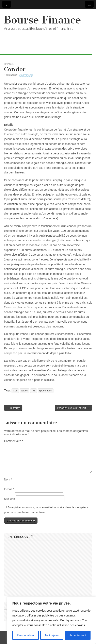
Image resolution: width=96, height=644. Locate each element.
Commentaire (13, 441)
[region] (51, 620)
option (25, 391)
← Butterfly (13, 408)
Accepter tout (78, 635)
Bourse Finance (43, 20)
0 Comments (26, 75)
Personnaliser (26, 635)
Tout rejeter (52, 635)
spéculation (46, 391)
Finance (9, 64)
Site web (10, 499)
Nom (8, 479)
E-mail (9, 489)
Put (34, 391)
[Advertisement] (39, 569)
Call (15, 391)
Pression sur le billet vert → (73, 408)
